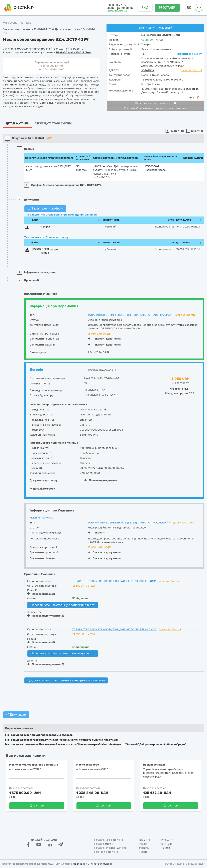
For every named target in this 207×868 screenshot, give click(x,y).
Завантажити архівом (45, 209)
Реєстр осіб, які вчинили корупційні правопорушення (155, 108)
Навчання (144, 840)
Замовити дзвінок (117, 11)
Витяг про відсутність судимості (156, 103)
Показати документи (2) (46, 616)
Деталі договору (42, 489)
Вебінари (166, 844)
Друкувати (16, 715)
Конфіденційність (80, 864)
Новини (143, 844)
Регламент (167, 840)
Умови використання (101, 864)
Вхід (145, 8)
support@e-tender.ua (120, 8)
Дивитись (37, 805)
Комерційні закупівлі (106, 852)
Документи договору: (44, 480)
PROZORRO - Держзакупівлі (109, 840)
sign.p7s (46, 227)
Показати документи (104, 339)
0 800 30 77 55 (116, 5)
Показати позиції (41, 594)
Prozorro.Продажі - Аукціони (111, 848)
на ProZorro (60, 49)
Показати (97, 533)
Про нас (143, 852)
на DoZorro (76, 49)
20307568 (148, 70)
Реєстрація (167, 8)
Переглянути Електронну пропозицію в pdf (63, 605)
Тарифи (166, 848)
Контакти (144, 848)
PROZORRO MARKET (104, 844)
